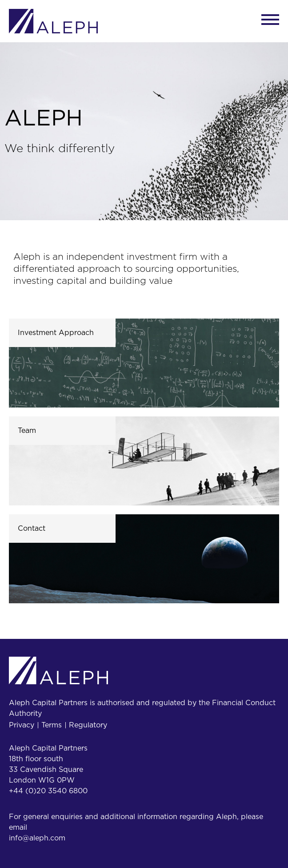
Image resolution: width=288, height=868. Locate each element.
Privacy (22, 725)
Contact (32, 529)
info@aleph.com (37, 838)
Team (27, 431)
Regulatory (88, 725)
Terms (52, 725)
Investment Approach (56, 333)
